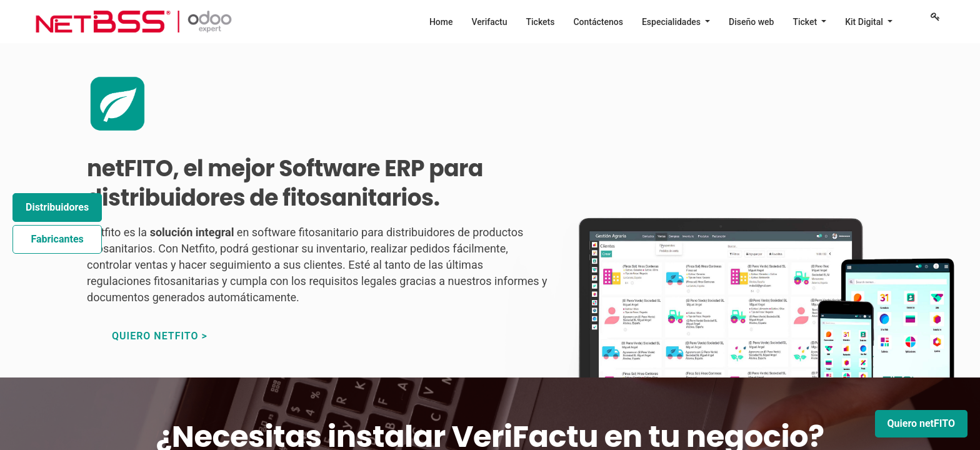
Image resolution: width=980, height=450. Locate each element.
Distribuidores (57, 207)
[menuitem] (441, 22)
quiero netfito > (160, 336)
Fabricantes (57, 239)
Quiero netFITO (921, 423)
